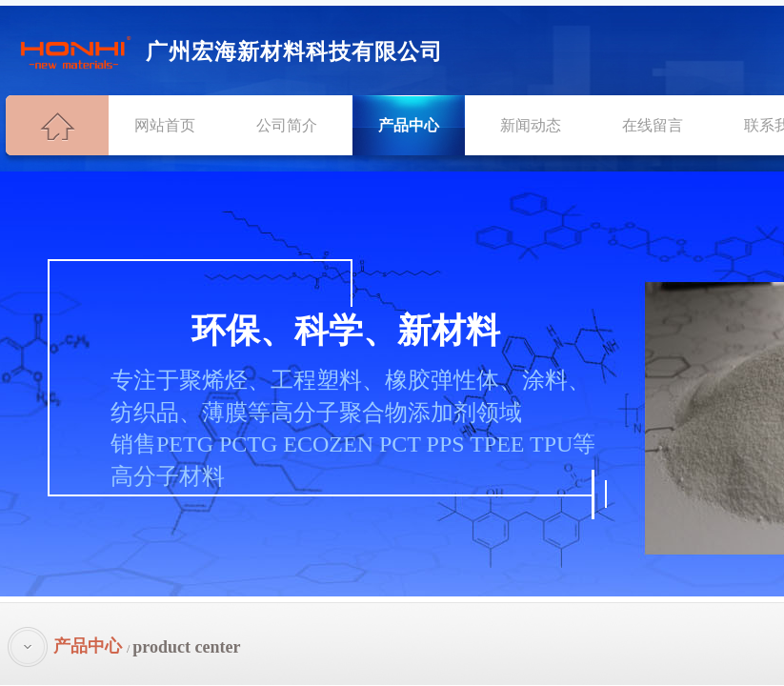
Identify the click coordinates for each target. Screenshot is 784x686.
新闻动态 (531, 125)
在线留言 (653, 125)
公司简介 (287, 125)
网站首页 (165, 125)
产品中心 (409, 125)
